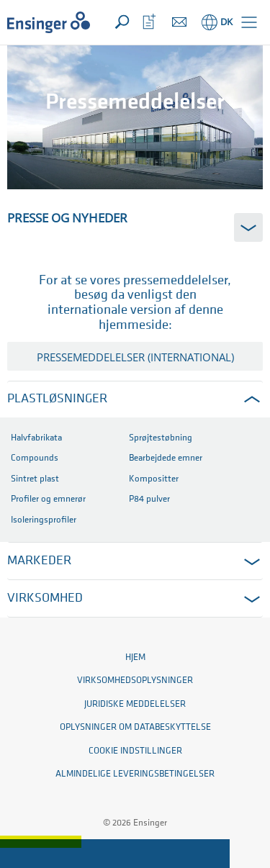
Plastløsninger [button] (57, 399)
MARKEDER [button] (39, 561)
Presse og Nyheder (67, 218)
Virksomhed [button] (45, 598)
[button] (249, 22)
